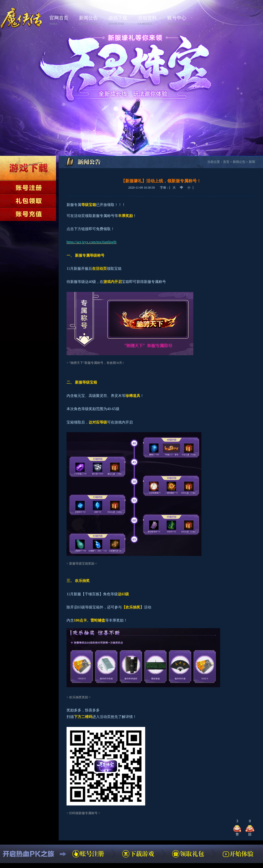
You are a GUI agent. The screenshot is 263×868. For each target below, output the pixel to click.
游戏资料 (151, 21)
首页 (226, 162)
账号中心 (180, 21)
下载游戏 (28, 168)
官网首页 (63, 21)
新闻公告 (92, 21)
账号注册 (28, 188)
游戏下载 (122, 21)
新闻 (252, 162)
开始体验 (238, 854)
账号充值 (28, 214)
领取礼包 (28, 201)
